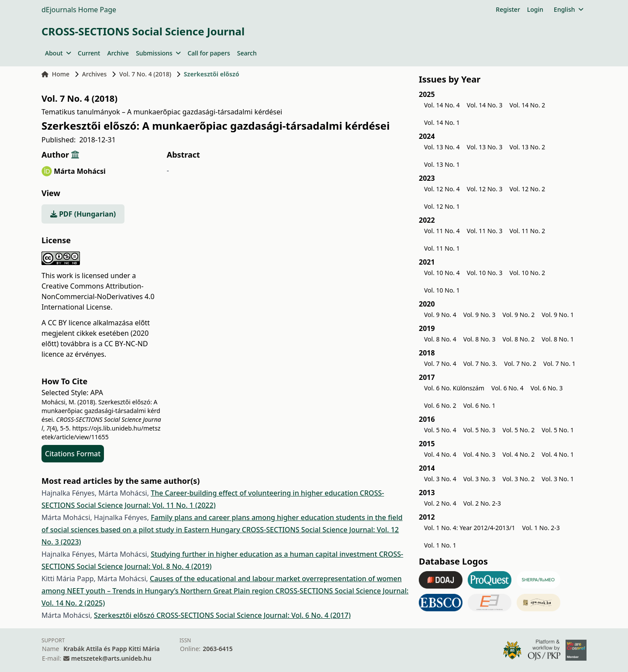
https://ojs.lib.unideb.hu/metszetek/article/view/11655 (101, 432)
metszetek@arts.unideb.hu (111, 658)
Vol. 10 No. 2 (528, 273)
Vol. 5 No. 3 (480, 430)
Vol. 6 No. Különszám (454, 388)
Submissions (158, 53)
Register (508, 9)
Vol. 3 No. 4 (440, 479)
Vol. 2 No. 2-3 (482, 503)
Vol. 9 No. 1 (558, 315)
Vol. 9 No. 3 (480, 315)
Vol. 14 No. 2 (528, 105)
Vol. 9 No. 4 (440, 315)
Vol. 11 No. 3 (485, 231)
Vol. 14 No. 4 (442, 105)
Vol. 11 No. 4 (442, 231)
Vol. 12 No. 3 (485, 189)
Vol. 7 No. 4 (440, 364)
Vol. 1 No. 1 (440, 545)
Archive (118, 53)
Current (89, 53)
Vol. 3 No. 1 (558, 479)
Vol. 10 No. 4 (442, 273)
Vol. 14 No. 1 (442, 122)
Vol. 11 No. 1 (442, 248)
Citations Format (73, 454)
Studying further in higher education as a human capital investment (265, 554)
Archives (94, 74)
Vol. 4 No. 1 (558, 454)
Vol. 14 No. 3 (485, 105)
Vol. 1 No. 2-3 (541, 528)
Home (55, 74)
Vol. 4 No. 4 (440, 454)
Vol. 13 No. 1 (442, 164)
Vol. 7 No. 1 (559, 364)
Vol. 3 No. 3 (480, 479)
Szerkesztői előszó (125, 615)
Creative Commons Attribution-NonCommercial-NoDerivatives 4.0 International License (98, 296)
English (568, 9)
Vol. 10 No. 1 (442, 290)
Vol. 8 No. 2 (519, 339)
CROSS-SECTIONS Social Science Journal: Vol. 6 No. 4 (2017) (254, 615)
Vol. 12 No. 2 (528, 189)
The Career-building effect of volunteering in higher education (255, 493)
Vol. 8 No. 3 (480, 339)
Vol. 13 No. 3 (485, 147)
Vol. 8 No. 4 (440, 339)
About (58, 53)
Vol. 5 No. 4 (440, 430)
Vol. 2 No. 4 (440, 503)
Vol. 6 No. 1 (480, 405)
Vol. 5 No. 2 (519, 430)
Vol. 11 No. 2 (528, 231)
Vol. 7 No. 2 (520, 364)
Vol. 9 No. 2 (519, 315)
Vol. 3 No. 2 (519, 479)
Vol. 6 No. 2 (440, 405)
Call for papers (209, 53)
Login (535, 9)
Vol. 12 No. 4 (442, 189)
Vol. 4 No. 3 (480, 454)
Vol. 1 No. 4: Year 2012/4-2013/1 (470, 528)
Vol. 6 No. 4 (507, 388)
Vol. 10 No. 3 (485, 273)
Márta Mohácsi (80, 171)
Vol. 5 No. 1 (558, 430)
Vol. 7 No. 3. (480, 364)
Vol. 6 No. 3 (547, 388)
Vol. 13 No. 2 (528, 147)
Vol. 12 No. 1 (442, 206)
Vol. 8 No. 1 (558, 339)
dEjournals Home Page (79, 10)
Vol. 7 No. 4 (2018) (145, 74)
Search (247, 53)
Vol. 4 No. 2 (519, 454)
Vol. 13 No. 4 (442, 147)
